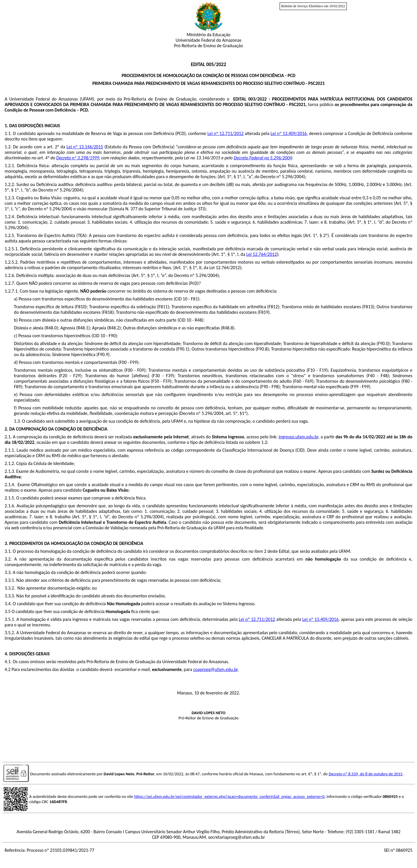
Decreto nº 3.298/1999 (78, 158)
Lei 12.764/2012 (262, 254)
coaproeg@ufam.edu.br (215, 669)
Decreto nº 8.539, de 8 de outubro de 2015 (366, 774)
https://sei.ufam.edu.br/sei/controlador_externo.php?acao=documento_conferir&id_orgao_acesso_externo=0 (229, 796)
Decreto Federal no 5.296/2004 (263, 158)
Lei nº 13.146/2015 (85, 147)
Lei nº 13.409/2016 (289, 133)
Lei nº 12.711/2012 (225, 133)
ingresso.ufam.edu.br (298, 437)
